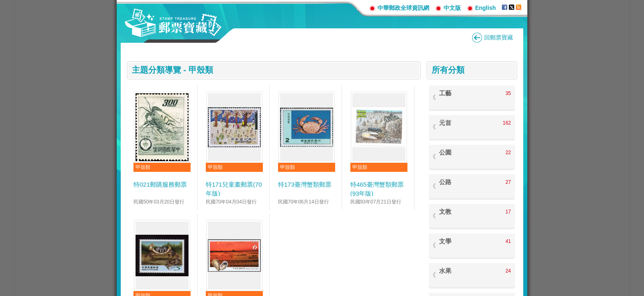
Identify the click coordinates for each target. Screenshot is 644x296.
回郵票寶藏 (499, 37)
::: (360, 8)
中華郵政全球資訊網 (403, 8)
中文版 (452, 8)
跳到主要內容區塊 (4, 4)
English (486, 8)
